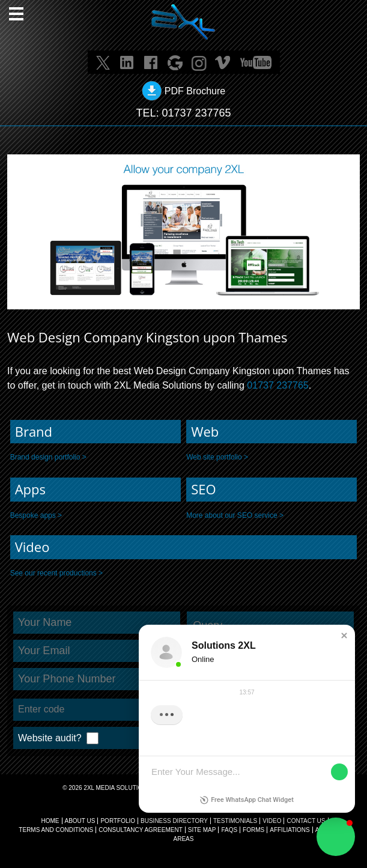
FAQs (229, 830)
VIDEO (272, 821)
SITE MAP (202, 830)
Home (50, 821)
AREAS (184, 839)
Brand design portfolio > (48, 457)
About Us (80, 821)
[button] (336, 837)
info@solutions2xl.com (195, 806)
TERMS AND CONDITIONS (56, 830)
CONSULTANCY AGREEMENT (140, 830)
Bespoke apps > (36, 515)
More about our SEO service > (235, 515)
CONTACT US (306, 821)
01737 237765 (196, 113)
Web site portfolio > (217, 457)
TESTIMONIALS (235, 821)
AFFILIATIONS (290, 830)
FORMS (253, 830)
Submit (303, 739)
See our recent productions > (56, 573)
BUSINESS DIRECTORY (174, 821)
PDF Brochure (195, 91)
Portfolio (118, 821)
